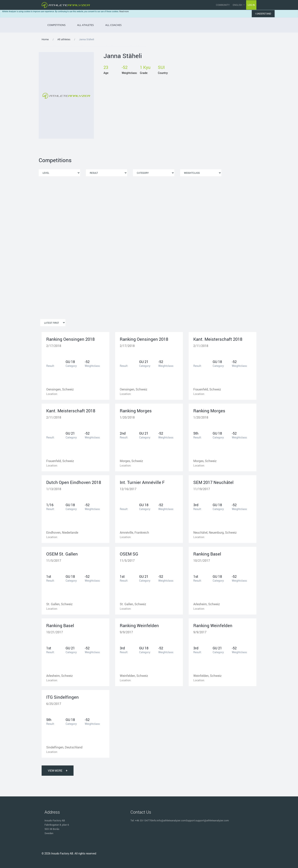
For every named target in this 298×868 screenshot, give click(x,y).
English (238, 5)
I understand (263, 14)
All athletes (64, 39)
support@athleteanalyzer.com (212, 820)
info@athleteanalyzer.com (171, 820)
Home (45, 39)
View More (58, 771)
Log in (251, 5)
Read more (124, 12)
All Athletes (86, 25)
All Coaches (113, 25)
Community (223, 5)
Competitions (57, 25)
